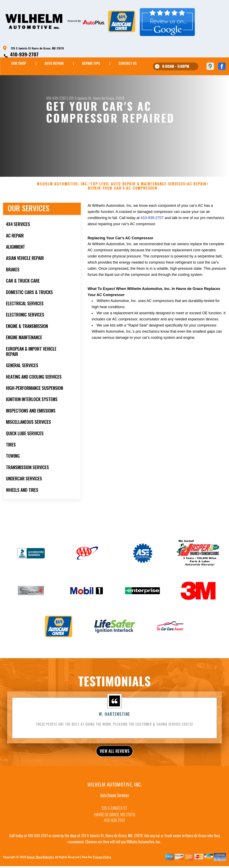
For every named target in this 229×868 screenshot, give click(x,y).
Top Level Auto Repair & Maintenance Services (138, 194)
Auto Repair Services (115, 807)
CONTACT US (128, 63)
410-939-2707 (24, 54)
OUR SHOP (19, 63)
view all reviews (114, 762)
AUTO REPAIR (54, 63)
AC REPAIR (197, 194)
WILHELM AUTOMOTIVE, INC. (63, 194)
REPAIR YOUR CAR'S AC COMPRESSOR (123, 199)
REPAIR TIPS (91, 63)
